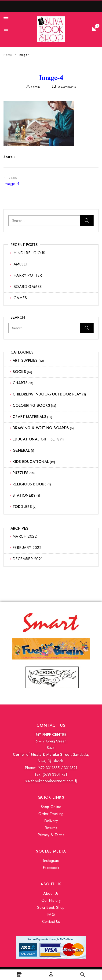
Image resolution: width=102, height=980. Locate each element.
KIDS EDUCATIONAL (31, 462)
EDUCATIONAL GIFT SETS (36, 439)
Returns (51, 828)
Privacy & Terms (51, 835)
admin (35, 87)
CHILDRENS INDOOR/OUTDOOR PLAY (47, 394)
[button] (94, 29)
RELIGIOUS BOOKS (30, 484)
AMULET (21, 264)
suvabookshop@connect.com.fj (51, 781)
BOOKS (19, 372)
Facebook (51, 868)
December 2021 (28, 559)
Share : (9, 157)
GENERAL (21, 450)
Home (8, 55)
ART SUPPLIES (25, 360)
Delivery (51, 821)
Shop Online (51, 807)
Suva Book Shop (51, 907)
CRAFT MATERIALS (29, 417)
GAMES (20, 298)
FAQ (51, 915)
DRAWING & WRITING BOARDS (41, 428)
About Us (51, 893)
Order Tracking (51, 814)
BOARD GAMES (28, 287)
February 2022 (27, 548)
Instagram (51, 861)
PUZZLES (21, 473)
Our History (51, 900)
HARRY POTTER (28, 275)
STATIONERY (24, 495)
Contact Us (51, 922)
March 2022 (25, 536)
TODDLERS (22, 507)
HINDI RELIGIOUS (29, 253)
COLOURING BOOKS (31, 405)
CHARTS (20, 383)
